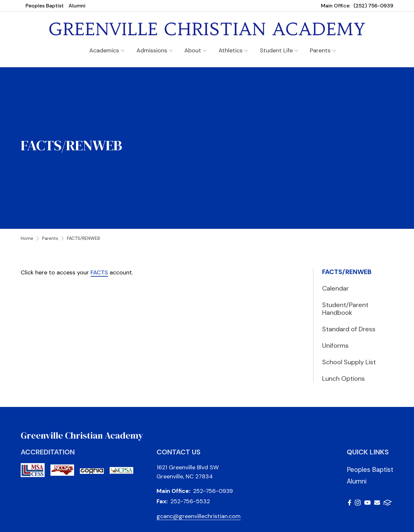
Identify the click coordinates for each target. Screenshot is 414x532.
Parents (323, 50)
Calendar (335, 288)
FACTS (99, 272)
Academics (107, 50)
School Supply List (349, 362)
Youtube (367, 503)
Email (377, 503)
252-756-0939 (213, 491)
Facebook (349, 503)
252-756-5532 (190, 501)
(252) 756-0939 (373, 6)
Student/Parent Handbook (345, 309)
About (196, 50)
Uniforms (335, 346)
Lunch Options (343, 378)
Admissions (155, 50)
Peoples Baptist (45, 6)
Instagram (358, 503)
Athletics (233, 50)
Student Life (279, 50)
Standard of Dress (349, 329)
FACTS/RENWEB (347, 272)
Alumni (77, 6)
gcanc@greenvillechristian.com (199, 516)
